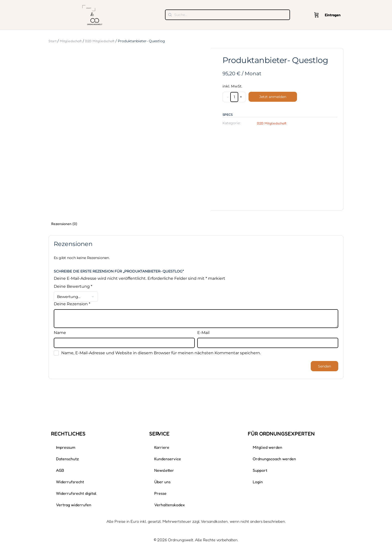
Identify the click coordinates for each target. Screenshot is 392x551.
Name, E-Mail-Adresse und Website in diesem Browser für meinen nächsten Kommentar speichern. (161, 353)
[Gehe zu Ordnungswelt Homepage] (92, 14)
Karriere (162, 447)
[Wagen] (316, 15)
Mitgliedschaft (71, 41)
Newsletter (164, 470)
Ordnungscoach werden (274, 459)
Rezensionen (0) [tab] (64, 224)
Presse (160, 493)
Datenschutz (67, 459)
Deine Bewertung (73, 286)
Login (258, 482)
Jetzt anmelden (273, 97)
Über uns (162, 482)
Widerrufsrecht (70, 482)
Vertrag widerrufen (74, 505)
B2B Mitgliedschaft (100, 41)
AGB (60, 470)
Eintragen (333, 15)
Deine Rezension (72, 304)
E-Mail (203, 333)
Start (52, 41)
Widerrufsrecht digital (76, 493)
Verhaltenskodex (169, 505)
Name (60, 333)
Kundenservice (168, 459)
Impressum (66, 447)
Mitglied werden (267, 447)
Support (260, 470)
